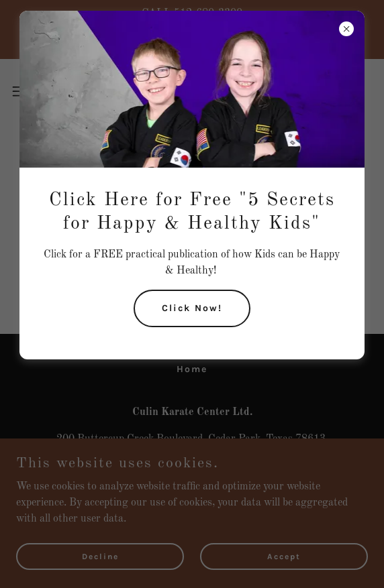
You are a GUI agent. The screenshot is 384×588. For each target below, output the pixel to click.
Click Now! (192, 308)
